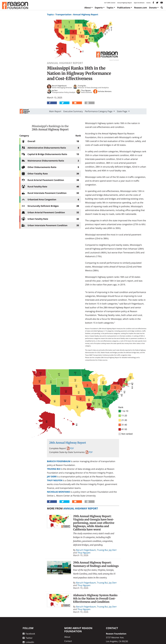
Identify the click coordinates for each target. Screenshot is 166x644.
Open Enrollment (139, 3)
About (88, 8)
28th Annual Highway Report (50, 129)
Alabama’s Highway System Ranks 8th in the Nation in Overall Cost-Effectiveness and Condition (95, 599)
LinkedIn (28, 642)
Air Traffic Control (110, 3)
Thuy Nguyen (55, 480)
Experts (99, 8)
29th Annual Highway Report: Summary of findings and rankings (96, 564)
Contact (68, 641)
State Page (122, 111)
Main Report (55, 111)
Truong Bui (54, 469)
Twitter (28, 638)
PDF (72, 448)
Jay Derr (52, 477)
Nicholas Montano (58, 492)
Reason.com (141, 8)
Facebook (29, 634)
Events (149, 3)
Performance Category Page (99, 111)
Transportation (63, 14)
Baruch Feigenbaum (59, 461)
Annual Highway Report (125, 3)
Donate (153, 8)
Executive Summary (73, 111)
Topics (110, 8)
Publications (124, 8)
